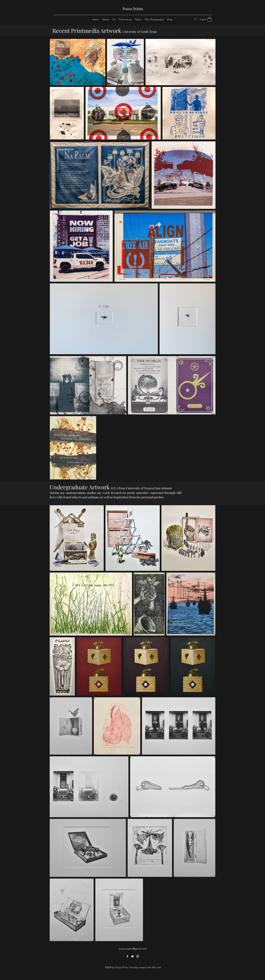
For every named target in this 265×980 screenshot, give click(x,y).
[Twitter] (132, 956)
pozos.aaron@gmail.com (133, 949)
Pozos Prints (133, 9)
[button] (210, 19)
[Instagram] (138, 956)
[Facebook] (127, 956)
